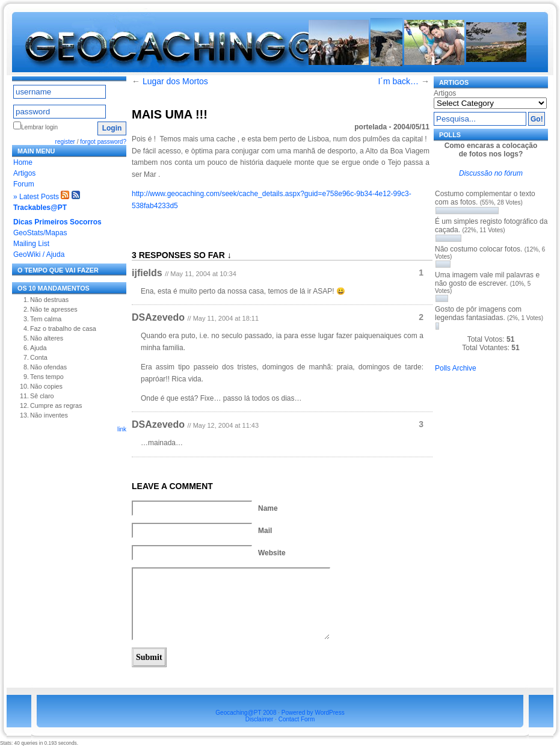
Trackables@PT (40, 208)
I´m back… (398, 81)
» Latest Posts (36, 197)
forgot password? (103, 142)
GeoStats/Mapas (40, 233)
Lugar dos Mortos (175, 81)
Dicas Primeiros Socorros (57, 222)
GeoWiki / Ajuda (39, 254)
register (65, 142)
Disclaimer (260, 719)
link (122, 429)
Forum (24, 184)
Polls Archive (456, 368)
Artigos (24, 173)
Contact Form (297, 719)
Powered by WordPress (313, 713)
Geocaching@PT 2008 (246, 713)
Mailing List (31, 244)
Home (23, 162)
